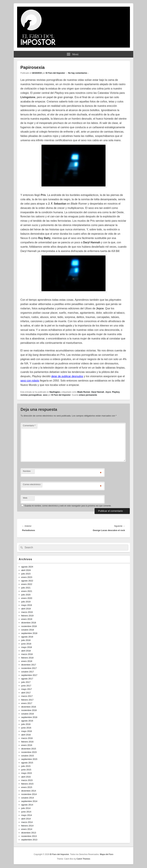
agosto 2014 (27, 805)
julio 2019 (26, 602)
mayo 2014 (27, 815)
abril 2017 (26, 693)
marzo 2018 (27, 654)
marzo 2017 (27, 696)
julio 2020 (26, 595)
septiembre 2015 (29, 759)
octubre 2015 (28, 756)
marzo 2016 (27, 738)
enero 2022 (27, 584)
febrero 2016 (27, 742)
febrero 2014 (27, 826)
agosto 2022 (27, 581)
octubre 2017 (28, 672)
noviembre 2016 (29, 710)
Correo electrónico (32, 484)
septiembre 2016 (29, 717)
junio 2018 (26, 644)
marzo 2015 (27, 780)
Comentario (29, 426)
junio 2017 (26, 686)
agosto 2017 (27, 679)
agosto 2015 (27, 763)
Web (25, 498)
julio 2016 (26, 724)
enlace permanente (88, 395)
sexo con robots (30, 381)
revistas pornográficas (31, 395)
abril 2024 (26, 570)
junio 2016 (26, 728)
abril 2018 (26, 651)
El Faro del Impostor (55, 73)
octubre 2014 (28, 798)
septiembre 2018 (29, 633)
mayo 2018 (27, 647)
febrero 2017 (27, 700)
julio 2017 (26, 682)
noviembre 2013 (29, 836)
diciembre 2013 (29, 833)
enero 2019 (27, 619)
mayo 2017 (27, 689)
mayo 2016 (27, 731)
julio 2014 (26, 808)
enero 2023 (27, 577)
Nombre (27, 471)
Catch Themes (83, 859)
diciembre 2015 (29, 749)
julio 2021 (26, 588)
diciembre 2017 (29, 665)
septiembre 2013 (29, 840)
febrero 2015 (27, 784)
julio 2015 (26, 766)
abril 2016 (26, 735)
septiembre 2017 (29, 675)
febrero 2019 (27, 616)
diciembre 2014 (29, 791)
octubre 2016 (28, 714)
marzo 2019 (27, 612)
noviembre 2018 (29, 626)
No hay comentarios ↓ (78, 73)
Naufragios (55, 392)
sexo (45, 395)
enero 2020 (27, 598)
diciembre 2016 (29, 707)
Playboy (116, 392)
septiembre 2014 (29, 801)
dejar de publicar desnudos (67, 376)
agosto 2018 (27, 637)
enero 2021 (27, 591)
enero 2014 (27, 829)
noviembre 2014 (29, 794)
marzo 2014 (27, 822)
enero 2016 (27, 745)
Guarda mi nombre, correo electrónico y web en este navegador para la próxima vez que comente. (68, 506)
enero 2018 (27, 661)
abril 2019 (26, 609)
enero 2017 (27, 703)
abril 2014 (26, 819)
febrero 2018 (27, 658)
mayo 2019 (27, 605)
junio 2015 (26, 770)
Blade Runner (84, 392)
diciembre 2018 (29, 623)
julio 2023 (26, 574)
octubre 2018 (28, 630)
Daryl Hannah (98, 392)
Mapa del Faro (107, 854)
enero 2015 (27, 787)
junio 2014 (26, 812)
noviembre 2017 (29, 668)
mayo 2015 (27, 773)
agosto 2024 (27, 567)
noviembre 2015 (29, 752)
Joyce (108, 392)
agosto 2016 (27, 721)
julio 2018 (26, 640)
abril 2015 (26, 777)
